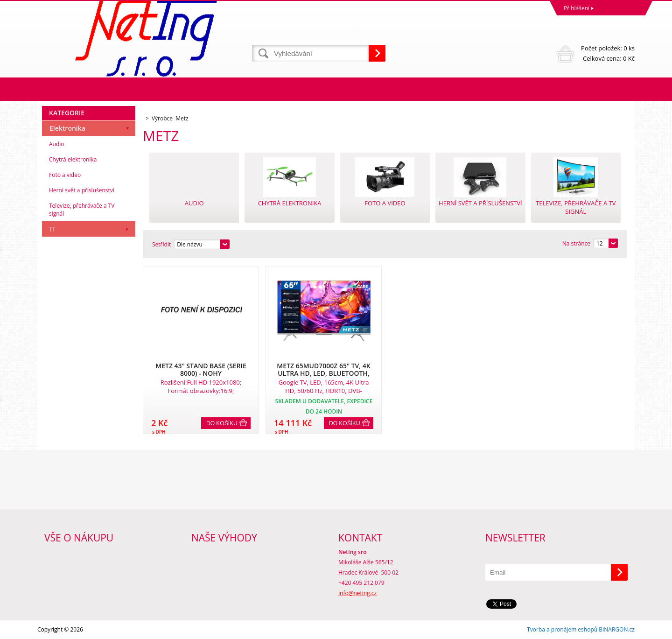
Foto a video (65, 175)
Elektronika (67, 128)
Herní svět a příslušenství (82, 190)
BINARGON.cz (617, 629)
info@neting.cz (357, 593)
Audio (57, 144)
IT (52, 229)
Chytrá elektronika (73, 159)
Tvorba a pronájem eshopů (562, 629)
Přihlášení (577, 8)
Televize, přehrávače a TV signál (82, 210)
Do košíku (222, 423)
